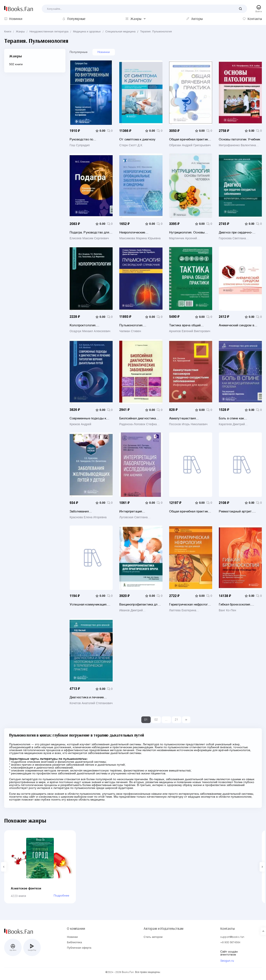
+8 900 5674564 (230, 943)
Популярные (79, 52)
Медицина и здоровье (87, 32)
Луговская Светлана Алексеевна (133, 517)
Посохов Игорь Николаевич (188, 424)
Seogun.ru (227, 961)
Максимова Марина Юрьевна (140, 238)
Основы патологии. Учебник (240, 139)
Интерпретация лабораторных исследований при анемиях (141, 511)
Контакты (227, 928)
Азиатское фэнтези (26, 889)
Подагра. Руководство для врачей (89, 233)
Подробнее (61, 896)
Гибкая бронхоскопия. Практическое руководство (239, 605)
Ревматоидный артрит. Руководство (236, 511)
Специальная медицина (120, 32)
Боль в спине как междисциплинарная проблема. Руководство (236, 418)
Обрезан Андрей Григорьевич (190, 145)
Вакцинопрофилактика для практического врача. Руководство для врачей (139, 605)
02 (156, 720)
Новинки (104, 52)
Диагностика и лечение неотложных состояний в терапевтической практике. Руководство (90, 697)
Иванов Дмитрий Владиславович (131, 610)
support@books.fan (232, 937)
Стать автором (153, 937)
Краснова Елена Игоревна (88, 517)
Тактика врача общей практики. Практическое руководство (187, 325)
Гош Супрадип (80, 145)
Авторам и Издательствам (163, 928)
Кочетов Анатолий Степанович (91, 703)
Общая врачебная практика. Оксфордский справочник (190, 511)
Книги (8, 32)
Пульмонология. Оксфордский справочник (138, 325)
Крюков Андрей (80, 424)
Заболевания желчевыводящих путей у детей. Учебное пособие (89, 511)
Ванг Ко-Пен (228, 610)
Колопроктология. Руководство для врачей (88, 325)
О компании (76, 928)
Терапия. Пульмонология (156, 32)
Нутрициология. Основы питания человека (187, 233)
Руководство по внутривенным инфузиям (88, 139)
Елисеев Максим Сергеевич (89, 238)
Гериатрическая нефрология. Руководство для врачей (191, 605)
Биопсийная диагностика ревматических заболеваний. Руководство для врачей (141, 418)
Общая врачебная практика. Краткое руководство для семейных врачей (190, 139)
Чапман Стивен (130, 331)
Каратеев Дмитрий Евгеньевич (232, 424)
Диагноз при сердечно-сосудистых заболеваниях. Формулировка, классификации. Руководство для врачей (239, 233)
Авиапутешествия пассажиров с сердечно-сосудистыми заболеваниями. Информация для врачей (187, 418)
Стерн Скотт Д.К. (131, 145)
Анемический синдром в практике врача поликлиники (240, 325)
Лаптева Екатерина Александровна (183, 610)
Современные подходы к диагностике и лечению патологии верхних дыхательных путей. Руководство (88, 418)
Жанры (20, 32)
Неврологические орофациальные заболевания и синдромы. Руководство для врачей (138, 233)
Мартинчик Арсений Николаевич (183, 238)
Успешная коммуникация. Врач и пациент (88, 605)
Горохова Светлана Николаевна (232, 238)
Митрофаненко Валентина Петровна (237, 145)
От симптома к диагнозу (137, 139)
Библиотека (74, 943)
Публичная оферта (79, 948)
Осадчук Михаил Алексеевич (90, 331)
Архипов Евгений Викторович (190, 331)
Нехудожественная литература (49, 32)
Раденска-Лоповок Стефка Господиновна (138, 424)
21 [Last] (177, 720)
